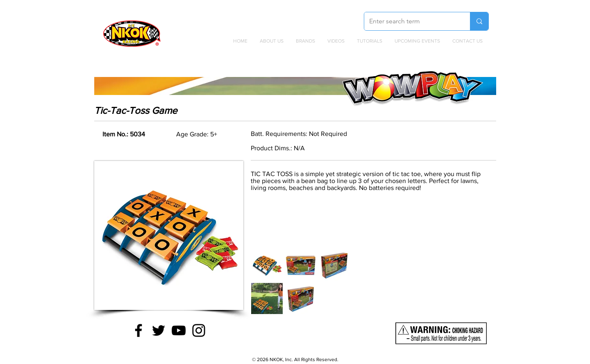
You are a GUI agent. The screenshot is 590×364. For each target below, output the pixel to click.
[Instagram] (199, 330)
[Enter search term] (411, 21)
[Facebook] (138, 330)
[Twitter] (159, 330)
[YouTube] (179, 330)
